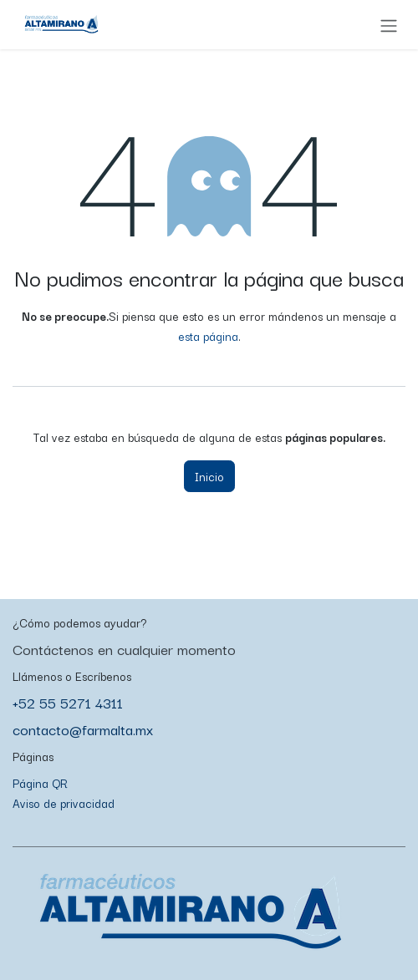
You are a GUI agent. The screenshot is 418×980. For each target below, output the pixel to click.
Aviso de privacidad (64, 803)
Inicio (209, 476)
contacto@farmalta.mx (83, 729)
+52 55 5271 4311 (68, 702)
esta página (208, 336)
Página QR (40, 783)
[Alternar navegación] (389, 25)
